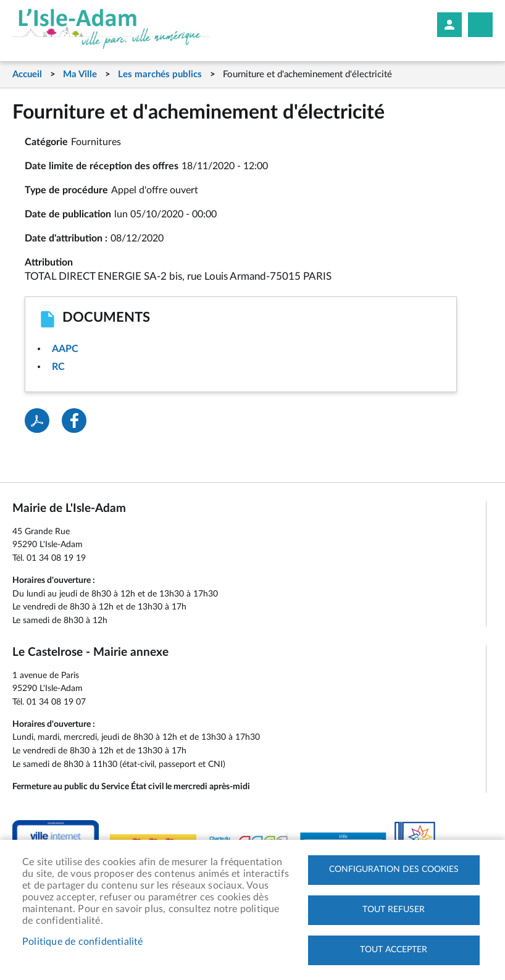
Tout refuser (394, 910)
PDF (37, 421)
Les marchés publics (160, 74)
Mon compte (449, 25)
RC (58, 367)
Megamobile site (480, 25)
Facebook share (74, 421)
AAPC (65, 349)
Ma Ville (80, 74)
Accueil (27, 74)
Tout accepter (394, 950)
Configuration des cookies (394, 869)
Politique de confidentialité (83, 942)
